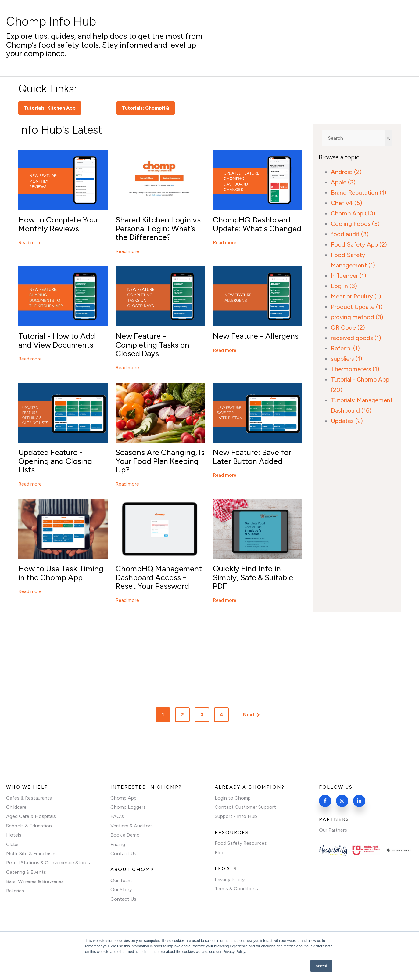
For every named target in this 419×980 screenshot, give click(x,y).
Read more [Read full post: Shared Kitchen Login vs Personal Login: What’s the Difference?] (127, 251)
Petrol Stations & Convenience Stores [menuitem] (48, 863)
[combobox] (353, 138)
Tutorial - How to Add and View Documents (57, 340)
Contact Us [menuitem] (123, 853)
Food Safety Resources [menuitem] (241, 843)
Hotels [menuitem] (14, 835)
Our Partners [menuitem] (333, 830)
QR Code (348, 327)
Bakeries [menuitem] (15, 891)
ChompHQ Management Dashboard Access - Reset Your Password (159, 577)
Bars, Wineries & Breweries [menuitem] (35, 881)
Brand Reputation (359, 193)
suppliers (347, 359)
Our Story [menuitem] (121, 890)
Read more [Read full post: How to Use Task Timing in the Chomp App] (30, 591)
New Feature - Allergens (256, 336)
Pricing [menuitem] (118, 844)
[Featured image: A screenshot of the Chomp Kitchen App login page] (160, 208)
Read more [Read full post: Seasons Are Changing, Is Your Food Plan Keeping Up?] (127, 484)
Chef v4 (347, 203)
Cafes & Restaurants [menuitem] (29, 798)
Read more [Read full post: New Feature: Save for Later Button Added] (225, 475)
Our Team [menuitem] (121, 880)
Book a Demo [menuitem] (125, 835)
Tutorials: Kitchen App (50, 108)
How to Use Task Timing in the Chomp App (61, 573)
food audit (350, 234)
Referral (345, 348)
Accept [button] (321, 966)
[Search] (388, 138)
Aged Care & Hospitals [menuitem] (31, 816)
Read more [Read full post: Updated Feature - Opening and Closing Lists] (30, 484)
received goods (356, 338)
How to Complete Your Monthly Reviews (58, 224)
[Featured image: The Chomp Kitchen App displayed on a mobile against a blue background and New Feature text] (63, 325)
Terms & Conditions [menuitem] (236, 889)
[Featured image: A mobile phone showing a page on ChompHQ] (63, 208)
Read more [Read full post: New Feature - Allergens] (225, 350)
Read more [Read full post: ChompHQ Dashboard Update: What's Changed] (225, 242)
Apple (343, 182)
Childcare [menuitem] (16, 807)
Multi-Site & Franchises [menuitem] (31, 853)
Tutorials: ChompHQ (146, 108)
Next (252, 715)
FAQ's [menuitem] (117, 816)
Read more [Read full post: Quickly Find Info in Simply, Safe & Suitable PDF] (225, 600)
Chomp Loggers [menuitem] (128, 807)
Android (346, 172)
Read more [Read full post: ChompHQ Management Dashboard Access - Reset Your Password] (127, 600)
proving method (357, 317)
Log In (344, 286)
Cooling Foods (355, 224)
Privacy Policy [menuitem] (230, 879)
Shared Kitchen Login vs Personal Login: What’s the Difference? (158, 228)
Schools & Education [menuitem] (29, 826)
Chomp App (353, 213)
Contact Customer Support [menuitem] (245, 807)
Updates (347, 421)
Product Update (357, 307)
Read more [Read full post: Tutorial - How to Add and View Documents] (30, 359)
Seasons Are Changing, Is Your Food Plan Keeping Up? (160, 461)
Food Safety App (359, 244)
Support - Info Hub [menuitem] (236, 816)
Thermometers (355, 369)
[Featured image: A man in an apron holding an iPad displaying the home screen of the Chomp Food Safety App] (63, 557)
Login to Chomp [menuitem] (233, 798)
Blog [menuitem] (220, 853)
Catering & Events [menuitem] (26, 872)
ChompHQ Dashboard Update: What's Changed (257, 224)
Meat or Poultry (356, 296)
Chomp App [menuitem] (124, 798)
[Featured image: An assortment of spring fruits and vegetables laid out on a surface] (160, 441)
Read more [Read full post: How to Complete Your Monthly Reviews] (30, 242)
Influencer (349, 276)
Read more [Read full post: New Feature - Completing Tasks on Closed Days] (127, 368)
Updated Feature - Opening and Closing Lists (55, 461)
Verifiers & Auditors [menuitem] (132, 826)
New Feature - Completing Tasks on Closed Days (152, 345)
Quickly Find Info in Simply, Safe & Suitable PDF (253, 577)
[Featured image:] (258, 208)
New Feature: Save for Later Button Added (252, 457)
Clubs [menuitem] (12, 844)
